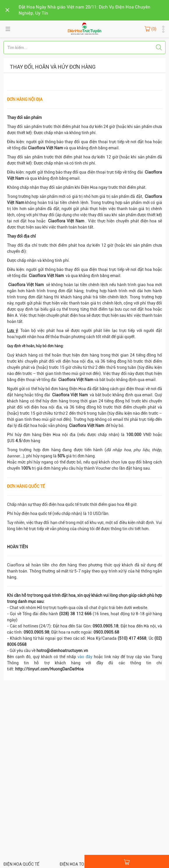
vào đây (85, 657)
